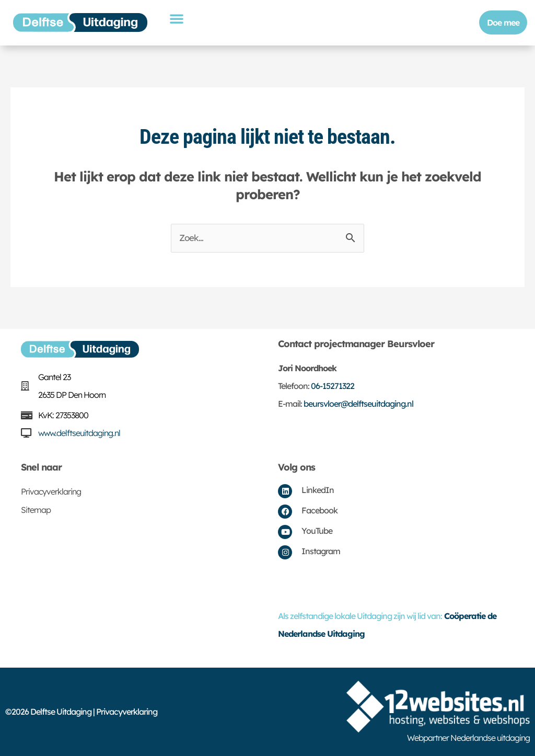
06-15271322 (333, 386)
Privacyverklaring (51, 491)
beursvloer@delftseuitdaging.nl (358, 404)
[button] (176, 18)
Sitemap (36, 510)
